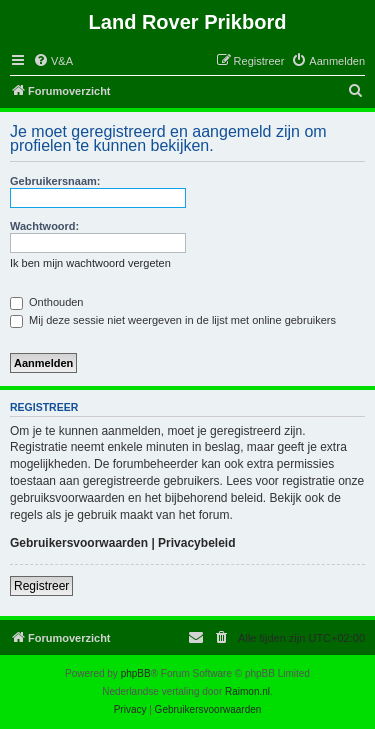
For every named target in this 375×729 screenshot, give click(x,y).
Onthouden (47, 302)
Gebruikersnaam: (55, 181)
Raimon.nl (247, 691)
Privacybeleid (196, 543)
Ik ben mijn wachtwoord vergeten (90, 263)
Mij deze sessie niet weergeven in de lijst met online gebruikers (173, 320)
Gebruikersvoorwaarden (79, 543)
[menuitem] (53, 61)
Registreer (41, 586)
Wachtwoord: (44, 226)
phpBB (136, 673)
